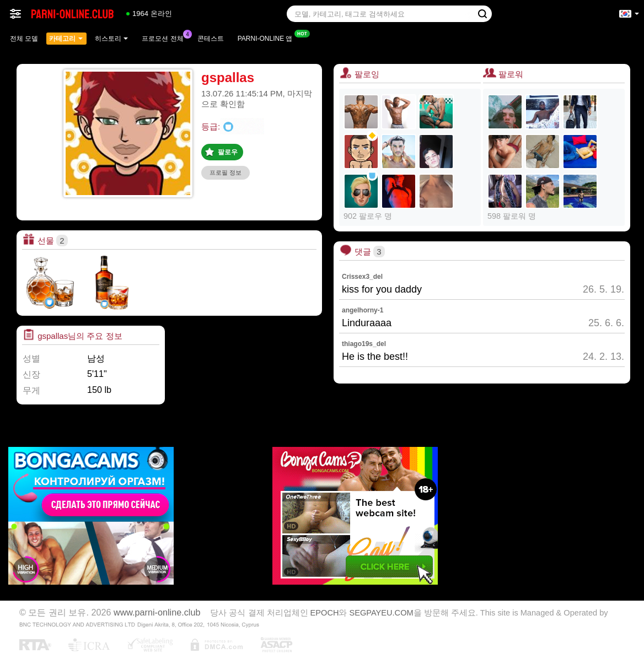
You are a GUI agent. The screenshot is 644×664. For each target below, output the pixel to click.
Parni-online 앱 (268, 37)
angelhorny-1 (363, 310)
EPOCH (325, 613)
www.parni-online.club (157, 612)
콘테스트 (211, 39)
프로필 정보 (226, 172)
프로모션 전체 (165, 37)
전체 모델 (24, 39)
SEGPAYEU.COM (382, 613)
